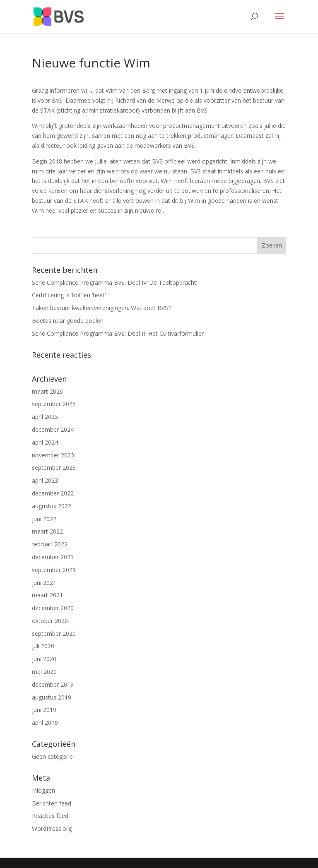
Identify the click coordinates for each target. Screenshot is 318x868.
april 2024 (45, 442)
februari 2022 (50, 544)
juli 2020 (43, 646)
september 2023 (54, 468)
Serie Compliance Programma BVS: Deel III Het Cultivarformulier (118, 333)
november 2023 (53, 455)
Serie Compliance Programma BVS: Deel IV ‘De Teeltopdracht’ (114, 283)
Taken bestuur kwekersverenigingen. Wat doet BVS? (101, 308)
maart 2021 (47, 595)
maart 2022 (47, 531)
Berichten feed (52, 803)
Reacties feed (50, 816)
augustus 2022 (52, 506)
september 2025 (54, 404)
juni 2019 (44, 710)
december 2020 (53, 608)
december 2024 (53, 429)
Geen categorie (52, 756)
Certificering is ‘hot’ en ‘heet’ (69, 295)
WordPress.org (52, 828)
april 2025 (45, 417)
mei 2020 (44, 672)
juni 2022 (44, 519)
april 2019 (45, 723)
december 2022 (53, 493)
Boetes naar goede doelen (68, 321)
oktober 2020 (50, 621)
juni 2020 (44, 659)
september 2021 (54, 570)
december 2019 (53, 684)
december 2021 (53, 557)
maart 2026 (47, 391)
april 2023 (45, 480)
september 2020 (54, 634)
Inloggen (43, 790)
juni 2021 (44, 583)
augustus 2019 (52, 697)
